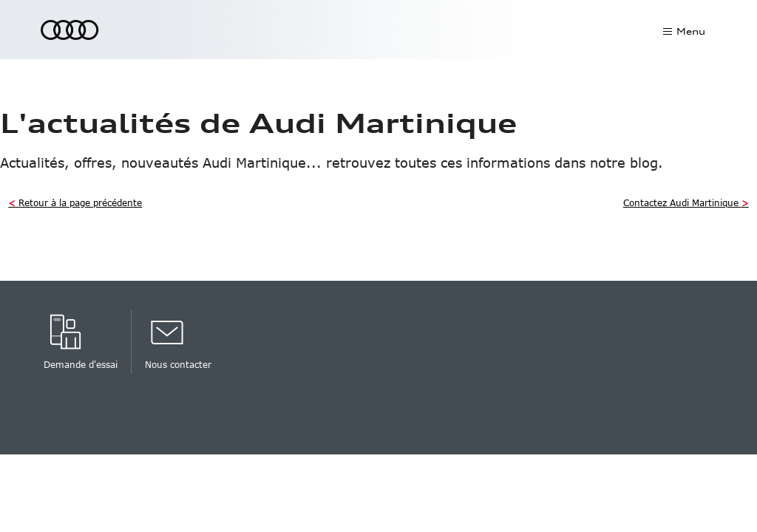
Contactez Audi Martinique (686, 202)
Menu (691, 31)
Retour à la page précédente (75, 202)
